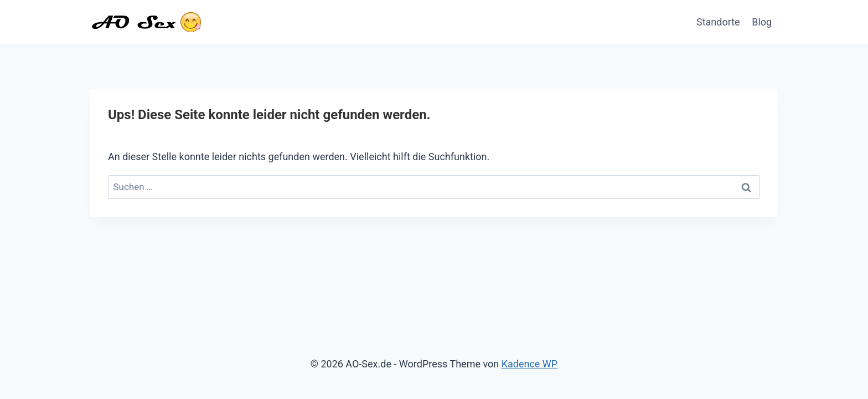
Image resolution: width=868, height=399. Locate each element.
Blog (762, 22)
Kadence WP (529, 364)
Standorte (718, 22)
